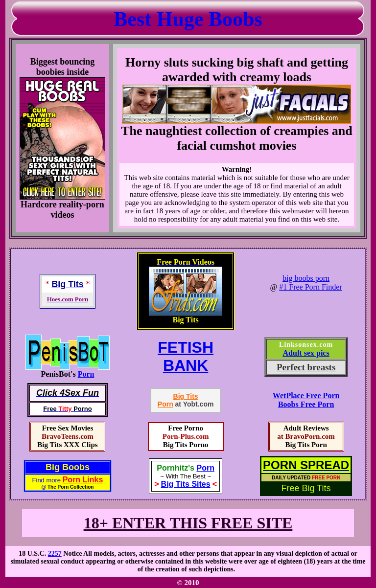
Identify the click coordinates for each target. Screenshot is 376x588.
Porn (86, 374)
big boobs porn (306, 278)
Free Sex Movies (68, 428)
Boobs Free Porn (306, 404)
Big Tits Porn (306, 445)
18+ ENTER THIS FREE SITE (188, 523)
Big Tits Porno (186, 445)
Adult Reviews (306, 428)
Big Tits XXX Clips (67, 445)
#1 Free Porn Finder (310, 287)
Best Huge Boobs (188, 19)
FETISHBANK (186, 356)
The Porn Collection (70, 487)
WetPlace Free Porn (306, 396)
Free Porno (186, 428)
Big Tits (186, 396)
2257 (55, 554)
